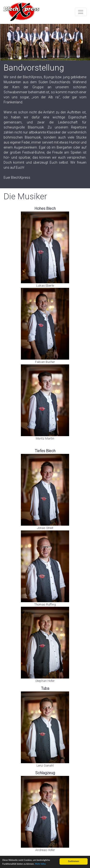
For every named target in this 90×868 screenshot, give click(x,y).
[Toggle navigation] (81, 12)
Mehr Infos (40, 864)
